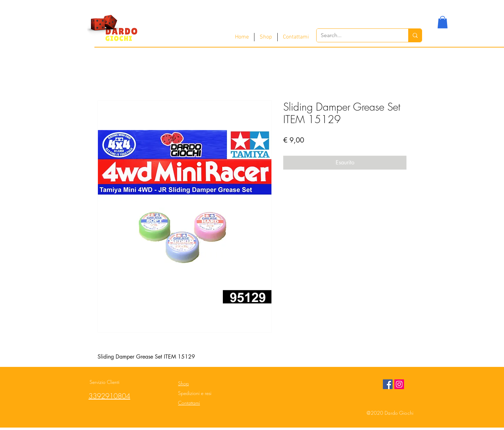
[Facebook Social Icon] (388, 384)
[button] (443, 22)
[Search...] (357, 35)
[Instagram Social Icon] (399, 384)
